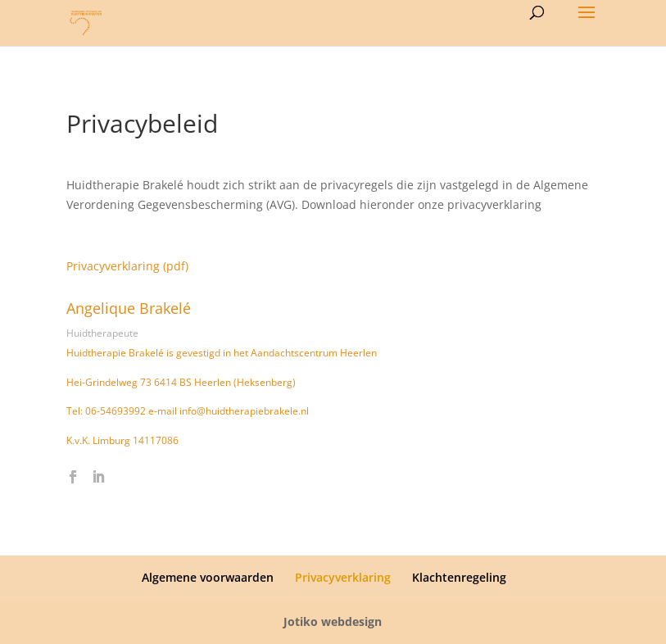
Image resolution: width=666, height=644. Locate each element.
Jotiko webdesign (333, 621)
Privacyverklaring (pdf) (127, 266)
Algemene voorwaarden (208, 577)
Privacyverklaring (343, 577)
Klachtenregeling (459, 577)
